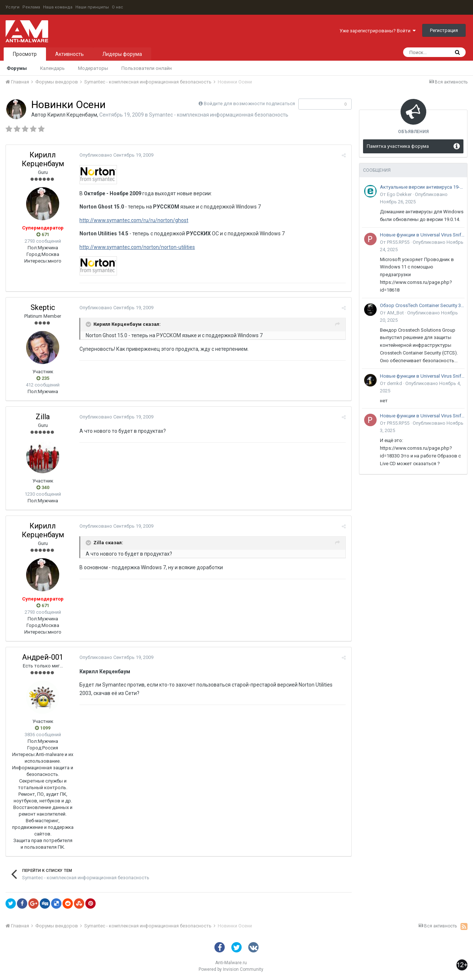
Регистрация (444, 30)
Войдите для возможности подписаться (249, 104)
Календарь (52, 68)
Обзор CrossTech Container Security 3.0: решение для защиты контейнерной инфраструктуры (422, 305)
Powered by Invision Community (231, 969)
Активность (70, 54)
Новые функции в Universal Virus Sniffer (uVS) (422, 235)
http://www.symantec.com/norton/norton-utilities (137, 247)
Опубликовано (116, 155)
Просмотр (25, 54)
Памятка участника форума (398, 146)
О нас (118, 7)
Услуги (13, 7)
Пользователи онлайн (147, 68)
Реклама (31, 7)
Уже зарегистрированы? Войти (378, 31)
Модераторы (93, 68)
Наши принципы (92, 7)
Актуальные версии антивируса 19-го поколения (422, 187)
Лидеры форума (122, 54)
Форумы (17, 68)
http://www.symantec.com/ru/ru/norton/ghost (134, 220)
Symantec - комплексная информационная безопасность (219, 115)
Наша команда (58, 7)
